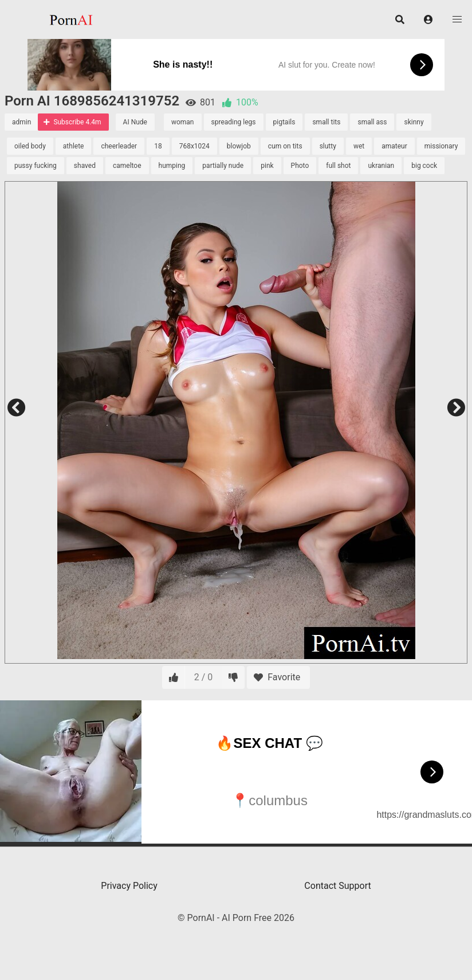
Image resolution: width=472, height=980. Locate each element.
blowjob (239, 146)
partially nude (223, 166)
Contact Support (337, 886)
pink (267, 166)
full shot (338, 166)
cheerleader (119, 146)
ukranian (381, 166)
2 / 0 (204, 677)
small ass (372, 122)
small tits (326, 122)
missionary (441, 146)
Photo (300, 166)
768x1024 (194, 146)
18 (158, 146)
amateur (394, 146)
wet (359, 146)
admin (21, 122)
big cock (424, 166)
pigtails (284, 122)
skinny (414, 122)
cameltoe (127, 166)
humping (172, 166)
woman (183, 122)
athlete (74, 146)
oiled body (30, 146)
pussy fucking (36, 166)
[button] (428, 19)
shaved (85, 166)
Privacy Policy (129, 886)
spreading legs (234, 122)
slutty (328, 146)
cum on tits (285, 146)
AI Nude (135, 122)
